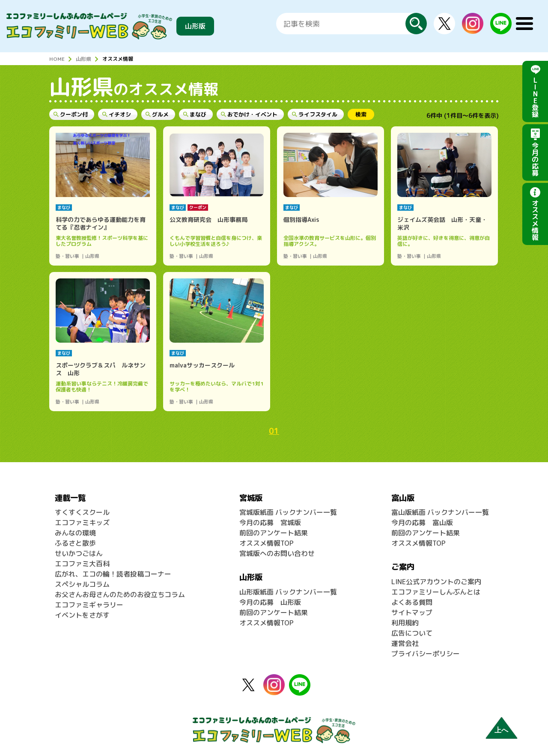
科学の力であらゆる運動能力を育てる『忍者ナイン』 (101, 223)
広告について (412, 633)
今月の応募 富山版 (422, 523)
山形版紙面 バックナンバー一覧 (288, 592)
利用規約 (405, 623)
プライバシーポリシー (426, 654)
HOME (57, 59)
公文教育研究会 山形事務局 (208, 220)
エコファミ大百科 (82, 564)
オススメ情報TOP (267, 543)
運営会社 (405, 643)
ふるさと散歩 (75, 543)
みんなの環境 (75, 533)
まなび (64, 207)
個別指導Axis (301, 220)
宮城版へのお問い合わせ (277, 553)
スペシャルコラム (82, 584)
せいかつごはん (79, 553)
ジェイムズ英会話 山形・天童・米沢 (442, 223)
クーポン (198, 207)
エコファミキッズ (82, 523)
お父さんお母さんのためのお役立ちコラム (120, 595)
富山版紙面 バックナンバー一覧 (440, 512)
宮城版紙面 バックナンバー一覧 (288, 512)
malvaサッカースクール (202, 365)
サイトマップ (412, 613)
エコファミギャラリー (89, 605)
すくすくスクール (82, 512)
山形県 (83, 59)
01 (274, 431)
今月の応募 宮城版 (270, 523)
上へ (501, 730)
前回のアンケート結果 (274, 533)
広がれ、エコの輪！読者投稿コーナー (113, 574)
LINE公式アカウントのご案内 (436, 582)
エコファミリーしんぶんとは (436, 592)
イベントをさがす (82, 615)
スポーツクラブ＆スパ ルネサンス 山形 (101, 369)
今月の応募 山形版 (270, 602)
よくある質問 (412, 602)
